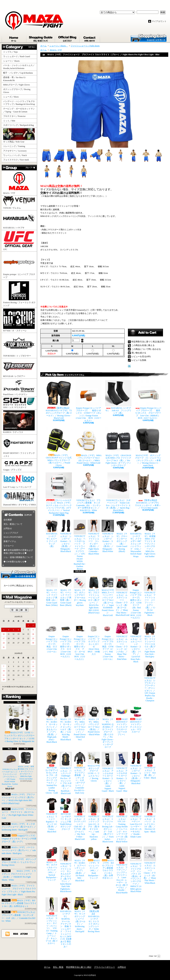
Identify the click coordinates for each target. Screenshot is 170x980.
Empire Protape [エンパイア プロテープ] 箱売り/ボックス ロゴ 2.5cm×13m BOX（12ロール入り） (66, 640)
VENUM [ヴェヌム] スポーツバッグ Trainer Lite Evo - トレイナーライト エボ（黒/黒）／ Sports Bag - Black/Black (118, 492)
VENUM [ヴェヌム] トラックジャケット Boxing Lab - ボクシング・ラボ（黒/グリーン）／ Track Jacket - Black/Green (108, 820)
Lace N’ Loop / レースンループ (19, 481)
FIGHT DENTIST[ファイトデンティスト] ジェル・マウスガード (136, 719)
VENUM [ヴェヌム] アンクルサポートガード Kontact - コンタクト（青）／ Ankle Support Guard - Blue (122, 772)
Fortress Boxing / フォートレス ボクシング (19, 294)
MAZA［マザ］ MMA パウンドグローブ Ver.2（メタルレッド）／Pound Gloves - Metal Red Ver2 (80, 723)
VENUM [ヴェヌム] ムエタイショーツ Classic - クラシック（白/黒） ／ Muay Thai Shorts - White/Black (150, 865)
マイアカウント (159, 21)
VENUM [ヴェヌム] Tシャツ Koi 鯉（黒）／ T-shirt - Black (150, 765)
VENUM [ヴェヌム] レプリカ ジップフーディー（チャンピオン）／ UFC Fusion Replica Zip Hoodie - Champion (150, 682)
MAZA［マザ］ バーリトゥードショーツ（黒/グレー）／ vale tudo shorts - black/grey (19, 850)
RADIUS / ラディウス (19, 422)
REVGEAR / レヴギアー (19, 368)
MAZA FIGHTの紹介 (13, 537)
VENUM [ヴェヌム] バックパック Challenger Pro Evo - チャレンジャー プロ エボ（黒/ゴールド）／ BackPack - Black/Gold (66, 773)
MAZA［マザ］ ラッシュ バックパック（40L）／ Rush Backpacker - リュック (94, 863)
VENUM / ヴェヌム (19, 203)
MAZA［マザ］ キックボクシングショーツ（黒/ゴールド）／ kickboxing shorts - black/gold (19, 827)
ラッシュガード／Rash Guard (18, 56)
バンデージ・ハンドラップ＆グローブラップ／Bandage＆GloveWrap (20, 103)
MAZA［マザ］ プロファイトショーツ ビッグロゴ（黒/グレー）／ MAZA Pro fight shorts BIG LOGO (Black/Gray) (94, 595)
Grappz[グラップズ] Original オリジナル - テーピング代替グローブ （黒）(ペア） (19, 839)
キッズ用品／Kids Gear (19, 136)
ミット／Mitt (9, 121)
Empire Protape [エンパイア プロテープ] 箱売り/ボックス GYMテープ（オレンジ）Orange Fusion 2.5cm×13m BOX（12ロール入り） (89, 401)
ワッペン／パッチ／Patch (15, 155)
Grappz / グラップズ (19, 465)
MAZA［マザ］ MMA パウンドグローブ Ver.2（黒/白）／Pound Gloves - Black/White (94, 720)
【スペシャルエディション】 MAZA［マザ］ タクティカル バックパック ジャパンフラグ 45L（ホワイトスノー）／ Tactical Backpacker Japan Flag (59, 493)
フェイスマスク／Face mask (16, 160)
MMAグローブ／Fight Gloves (16, 85)
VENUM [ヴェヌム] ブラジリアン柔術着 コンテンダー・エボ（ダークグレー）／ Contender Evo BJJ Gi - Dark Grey (80, 773)
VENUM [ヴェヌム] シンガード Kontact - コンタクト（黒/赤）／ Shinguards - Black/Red (136, 768)
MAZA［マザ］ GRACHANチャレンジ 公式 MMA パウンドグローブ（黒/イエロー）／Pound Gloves (59, 447)
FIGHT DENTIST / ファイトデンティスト (19, 446)
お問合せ (90, 38)
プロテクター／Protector (15, 116)
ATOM (24, 934)
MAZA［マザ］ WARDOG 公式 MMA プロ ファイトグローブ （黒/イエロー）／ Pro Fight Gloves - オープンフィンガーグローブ (108, 727)
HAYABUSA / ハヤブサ (19, 220)
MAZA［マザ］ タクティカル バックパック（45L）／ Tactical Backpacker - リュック (52, 864)
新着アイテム (10, 541)
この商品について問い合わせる (146, 349)
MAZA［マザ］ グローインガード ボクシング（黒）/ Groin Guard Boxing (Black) (122, 536)
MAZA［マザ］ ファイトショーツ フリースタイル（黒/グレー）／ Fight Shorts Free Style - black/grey (150, 640)
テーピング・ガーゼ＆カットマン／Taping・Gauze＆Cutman (19, 110)
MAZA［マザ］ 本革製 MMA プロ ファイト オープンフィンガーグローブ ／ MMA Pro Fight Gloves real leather (150, 539)
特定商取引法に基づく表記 (79, 967)
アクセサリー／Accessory (15, 151)
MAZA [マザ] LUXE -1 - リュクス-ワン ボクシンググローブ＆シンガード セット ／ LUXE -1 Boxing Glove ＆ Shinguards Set (19, 723)
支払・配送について (41, 38)
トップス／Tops (12, 52)
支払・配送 (58, 967)
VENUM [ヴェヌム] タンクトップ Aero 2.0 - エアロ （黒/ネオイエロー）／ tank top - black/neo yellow (94, 819)
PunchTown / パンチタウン (19, 388)
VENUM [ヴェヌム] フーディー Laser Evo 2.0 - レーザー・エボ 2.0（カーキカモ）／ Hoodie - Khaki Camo (136, 818)
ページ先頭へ (155, 956)
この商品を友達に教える (143, 345)
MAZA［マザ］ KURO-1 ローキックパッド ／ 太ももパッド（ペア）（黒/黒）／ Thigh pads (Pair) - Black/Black (52, 724)
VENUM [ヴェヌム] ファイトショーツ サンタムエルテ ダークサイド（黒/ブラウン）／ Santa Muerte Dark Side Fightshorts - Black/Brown (66, 870)
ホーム (14, 38)
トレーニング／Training (14, 146)
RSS (16, 934)
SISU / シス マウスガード (19, 403)
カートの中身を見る (18, 574)
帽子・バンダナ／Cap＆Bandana (19, 73)
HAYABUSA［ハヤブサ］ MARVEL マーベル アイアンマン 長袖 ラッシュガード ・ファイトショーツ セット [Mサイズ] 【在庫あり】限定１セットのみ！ (66, 923)
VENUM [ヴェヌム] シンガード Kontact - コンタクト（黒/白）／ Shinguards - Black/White (108, 536)
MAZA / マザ (19, 183)
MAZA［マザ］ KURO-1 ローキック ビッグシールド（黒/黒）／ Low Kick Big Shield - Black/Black (66, 723)
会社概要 (8, 520)
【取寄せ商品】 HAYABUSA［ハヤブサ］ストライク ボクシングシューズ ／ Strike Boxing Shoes (94, 915)
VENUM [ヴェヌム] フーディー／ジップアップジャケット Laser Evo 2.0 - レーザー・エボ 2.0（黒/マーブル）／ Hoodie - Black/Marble (122, 870)
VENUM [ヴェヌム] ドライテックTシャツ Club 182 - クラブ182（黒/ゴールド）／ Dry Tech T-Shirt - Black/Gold (80, 819)
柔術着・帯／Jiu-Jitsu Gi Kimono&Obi (14, 79)
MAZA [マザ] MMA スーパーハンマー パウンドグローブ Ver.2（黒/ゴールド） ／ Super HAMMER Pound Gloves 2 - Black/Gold (108, 596)
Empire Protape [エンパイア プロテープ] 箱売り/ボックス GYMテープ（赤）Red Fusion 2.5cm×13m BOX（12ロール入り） (136, 598)
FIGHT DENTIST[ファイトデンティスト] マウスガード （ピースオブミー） (122, 720)
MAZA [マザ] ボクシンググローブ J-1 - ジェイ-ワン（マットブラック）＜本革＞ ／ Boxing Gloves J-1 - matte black (148, 447)
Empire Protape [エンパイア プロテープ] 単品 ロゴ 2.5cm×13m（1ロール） (52, 638)
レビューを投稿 (139, 360)
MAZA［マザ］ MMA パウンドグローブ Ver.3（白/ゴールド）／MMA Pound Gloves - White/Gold (89, 446)
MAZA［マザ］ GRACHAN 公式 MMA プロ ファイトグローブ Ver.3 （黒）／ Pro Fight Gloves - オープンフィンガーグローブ (118, 447)
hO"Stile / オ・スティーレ (19, 320)
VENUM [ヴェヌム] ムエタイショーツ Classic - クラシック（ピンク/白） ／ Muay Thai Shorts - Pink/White (122, 641)
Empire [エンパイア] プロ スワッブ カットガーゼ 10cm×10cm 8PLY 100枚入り (94, 639)
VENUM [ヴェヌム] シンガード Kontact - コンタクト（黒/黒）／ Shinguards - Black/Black (66, 536)
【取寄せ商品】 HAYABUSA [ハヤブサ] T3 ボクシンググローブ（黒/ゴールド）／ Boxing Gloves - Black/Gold (59, 400)
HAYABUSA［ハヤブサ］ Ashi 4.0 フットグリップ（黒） (118, 397)
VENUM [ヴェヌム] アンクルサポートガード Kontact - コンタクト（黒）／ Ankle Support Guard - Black (108, 772)
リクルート (9, 546)
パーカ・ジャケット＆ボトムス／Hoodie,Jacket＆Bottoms (19, 67)
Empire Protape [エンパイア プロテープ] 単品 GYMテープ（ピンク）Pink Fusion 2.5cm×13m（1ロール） (108, 641)
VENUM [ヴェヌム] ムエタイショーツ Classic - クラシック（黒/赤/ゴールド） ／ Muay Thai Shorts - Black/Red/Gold (122, 596)
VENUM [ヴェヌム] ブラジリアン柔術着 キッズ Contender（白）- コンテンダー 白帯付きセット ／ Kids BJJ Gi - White (89, 492)
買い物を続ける (139, 353)
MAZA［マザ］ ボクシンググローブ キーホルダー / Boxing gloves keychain (80, 591)
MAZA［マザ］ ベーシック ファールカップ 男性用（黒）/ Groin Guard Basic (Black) (66, 591)
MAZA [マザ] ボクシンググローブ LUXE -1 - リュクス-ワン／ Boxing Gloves (19, 862)
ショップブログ (67, 38)
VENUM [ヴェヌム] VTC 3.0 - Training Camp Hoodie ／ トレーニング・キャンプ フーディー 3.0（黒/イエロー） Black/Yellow (122, 820)
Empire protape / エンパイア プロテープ (19, 265)
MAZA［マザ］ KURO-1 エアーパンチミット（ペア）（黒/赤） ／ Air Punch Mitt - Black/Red (80, 864)
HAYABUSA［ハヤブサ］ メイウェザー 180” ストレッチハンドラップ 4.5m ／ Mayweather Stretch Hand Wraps (136, 539)
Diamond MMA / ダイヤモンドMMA (20, 498)
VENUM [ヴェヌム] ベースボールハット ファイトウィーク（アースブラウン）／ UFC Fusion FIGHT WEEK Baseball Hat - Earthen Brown (11, 769)
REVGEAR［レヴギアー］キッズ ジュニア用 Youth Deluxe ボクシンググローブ (66, 814)
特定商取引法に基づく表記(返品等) (148, 342)
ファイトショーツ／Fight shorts (85, 46)
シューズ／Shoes (11, 97)
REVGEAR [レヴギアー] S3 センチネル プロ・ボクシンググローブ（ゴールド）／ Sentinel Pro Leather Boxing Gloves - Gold (52, 773)
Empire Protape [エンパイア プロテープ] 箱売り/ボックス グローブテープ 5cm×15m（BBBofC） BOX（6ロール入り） (148, 400)
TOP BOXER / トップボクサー (19, 345)
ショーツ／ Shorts (12, 61)
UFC (19, 241)
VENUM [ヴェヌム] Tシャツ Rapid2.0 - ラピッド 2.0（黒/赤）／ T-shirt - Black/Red (52, 815)
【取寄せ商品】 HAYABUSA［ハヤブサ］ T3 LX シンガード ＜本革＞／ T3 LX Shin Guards (148, 491)
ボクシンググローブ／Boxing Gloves (17, 91)
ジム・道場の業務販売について (18, 557)
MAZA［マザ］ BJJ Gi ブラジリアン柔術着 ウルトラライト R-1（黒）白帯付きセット (19, 903)
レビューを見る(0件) (141, 356)
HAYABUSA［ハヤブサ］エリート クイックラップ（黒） (52, 534)
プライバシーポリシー (104, 967)
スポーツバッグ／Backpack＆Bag (20, 125)
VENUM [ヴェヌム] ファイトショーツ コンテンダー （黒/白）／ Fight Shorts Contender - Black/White (94, 537)
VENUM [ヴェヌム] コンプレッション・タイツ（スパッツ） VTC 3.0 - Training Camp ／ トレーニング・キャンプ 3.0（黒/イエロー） (52, 921)
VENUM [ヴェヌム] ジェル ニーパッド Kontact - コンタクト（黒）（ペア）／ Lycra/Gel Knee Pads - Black (136, 643)
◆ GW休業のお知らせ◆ (15, 562)
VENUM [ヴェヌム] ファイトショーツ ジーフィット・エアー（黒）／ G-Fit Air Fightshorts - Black (150, 596)
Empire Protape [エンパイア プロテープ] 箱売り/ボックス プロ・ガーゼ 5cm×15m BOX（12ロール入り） (80, 641)
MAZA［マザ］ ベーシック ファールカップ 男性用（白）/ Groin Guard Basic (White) (52, 591)
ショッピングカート (149, 38)
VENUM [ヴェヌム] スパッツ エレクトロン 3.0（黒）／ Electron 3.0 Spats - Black (150, 815)
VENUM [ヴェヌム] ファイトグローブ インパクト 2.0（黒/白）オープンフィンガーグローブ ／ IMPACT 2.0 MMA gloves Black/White (136, 870)
